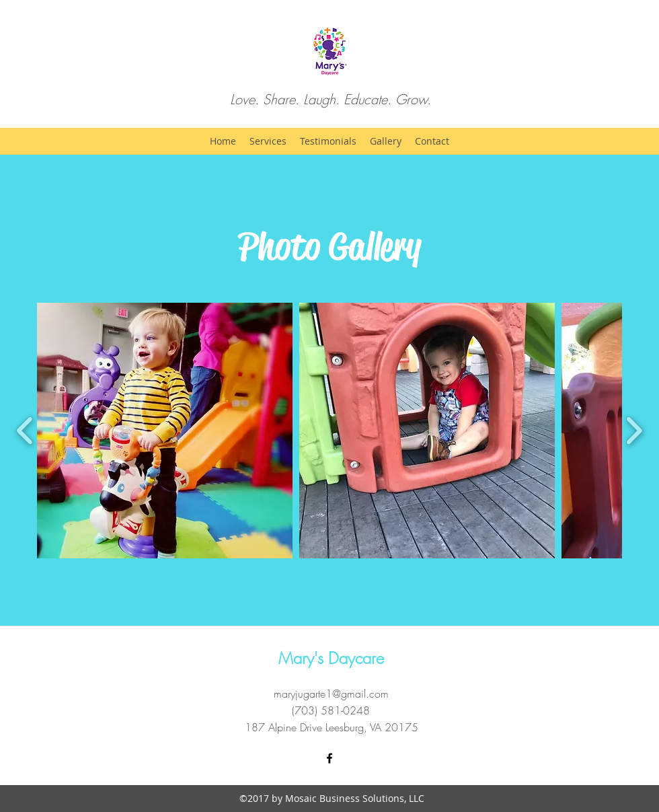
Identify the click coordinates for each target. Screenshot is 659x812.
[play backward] (25, 431)
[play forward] (634, 431)
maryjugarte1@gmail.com (331, 694)
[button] (165, 431)
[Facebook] (329, 758)
